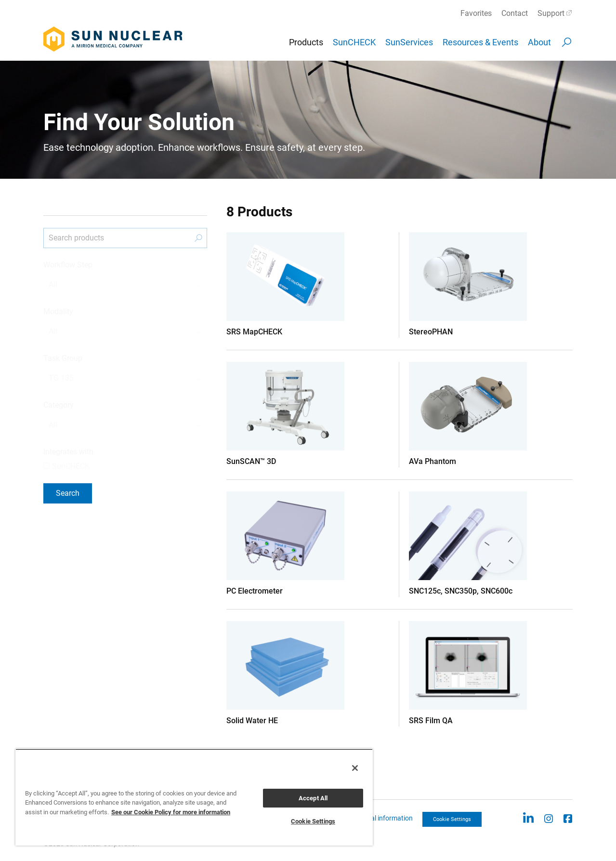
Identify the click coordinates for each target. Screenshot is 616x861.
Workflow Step (68, 265)
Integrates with (68, 452)
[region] (194, 797)
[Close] (355, 768)
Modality (58, 311)
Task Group (63, 358)
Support (551, 13)
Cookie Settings (452, 819)
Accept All (313, 798)
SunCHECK (354, 42)
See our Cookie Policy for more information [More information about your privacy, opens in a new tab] (171, 812)
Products (306, 42)
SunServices (409, 42)
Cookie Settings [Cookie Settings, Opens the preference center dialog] (313, 821)
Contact (515, 13)
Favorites (476, 13)
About (539, 42)
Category (59, 405)
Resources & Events (480, 42)
